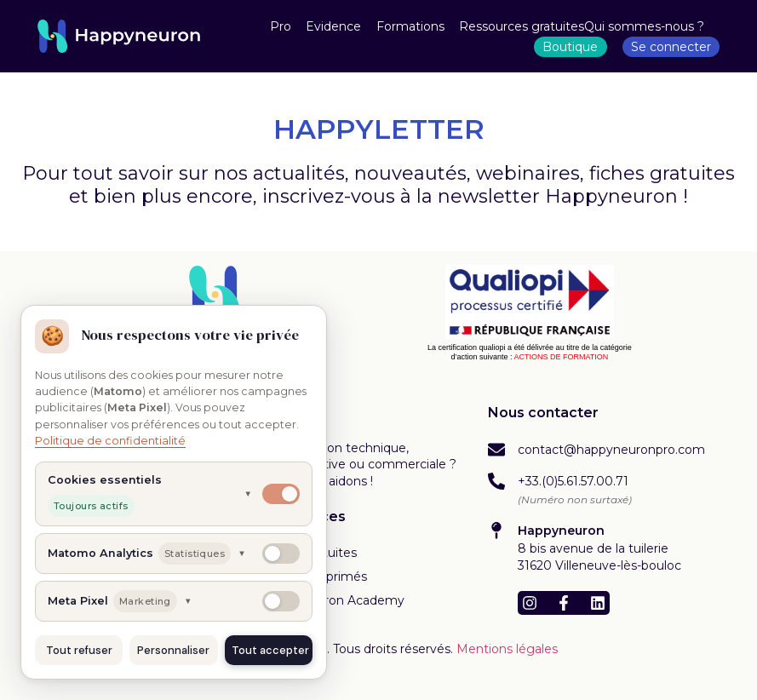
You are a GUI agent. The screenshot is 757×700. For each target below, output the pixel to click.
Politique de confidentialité (110, 441)
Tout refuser (79, 650)
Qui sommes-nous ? (644, 26)
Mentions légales (507, 649)
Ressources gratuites (522, 26)
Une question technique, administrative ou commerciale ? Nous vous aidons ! (359, 465)
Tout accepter (270, 650)
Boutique (570, 47)
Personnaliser (173, 650)
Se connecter (671, 47)
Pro (281, 26)
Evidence (333, 26)
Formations (410, 26)
